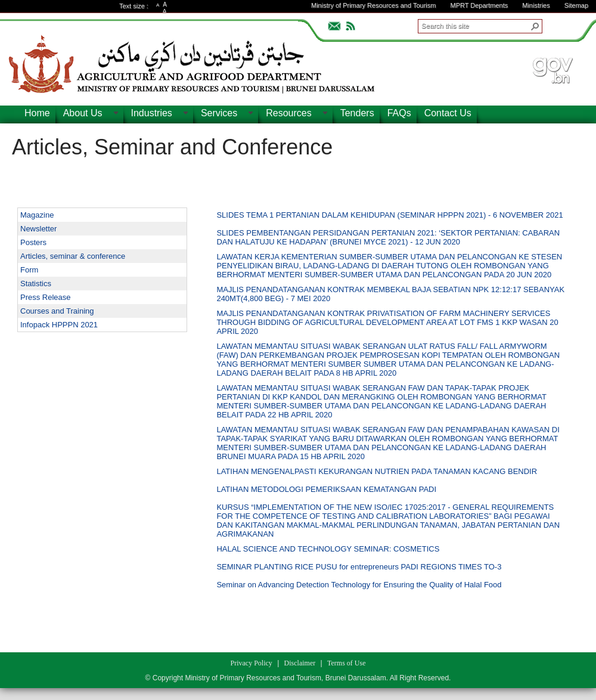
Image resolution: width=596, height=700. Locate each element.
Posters (33, 242)
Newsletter (38, 229)
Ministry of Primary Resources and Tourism (373, 5)
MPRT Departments (479, 5)
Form (29, 270)
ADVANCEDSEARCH (561, 24)
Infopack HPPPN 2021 (59, 325)
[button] (535, 26)
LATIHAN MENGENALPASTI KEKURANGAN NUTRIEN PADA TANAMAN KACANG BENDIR (377, 471)
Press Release (46, 297)
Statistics (36, 284)
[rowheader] (204, 216)
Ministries (536, 5)
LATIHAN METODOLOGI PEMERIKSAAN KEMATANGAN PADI (326, 489)
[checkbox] (201, 216)
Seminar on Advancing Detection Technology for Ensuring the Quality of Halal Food (359, 585)
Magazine (37, 215)
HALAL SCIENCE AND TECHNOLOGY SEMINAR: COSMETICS (328, 549)
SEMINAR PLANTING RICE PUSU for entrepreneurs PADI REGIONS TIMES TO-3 (359, 567)
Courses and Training (57, 311)
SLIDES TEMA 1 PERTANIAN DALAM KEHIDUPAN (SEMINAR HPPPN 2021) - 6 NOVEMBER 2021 (389, 215)
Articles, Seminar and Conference (172, 147)
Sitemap (576, 5)
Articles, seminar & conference (73, 256)
